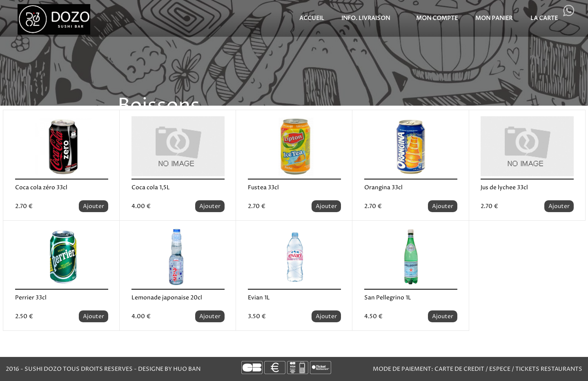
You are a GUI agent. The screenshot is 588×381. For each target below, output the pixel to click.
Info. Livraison (366, 18)
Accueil (312, 18)
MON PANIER (494, 18)
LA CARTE (544, 18)
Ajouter (94, 206)
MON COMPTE (437, 18)
